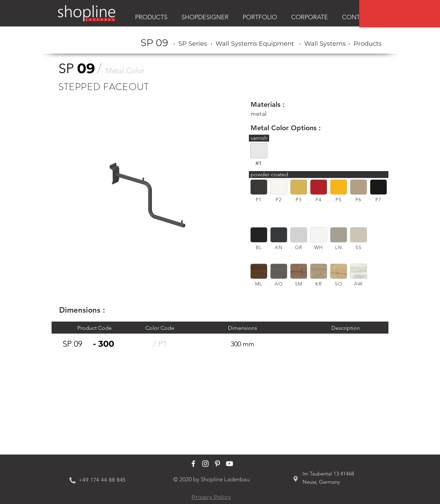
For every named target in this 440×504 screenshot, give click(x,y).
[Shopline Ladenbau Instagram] (205, 464)
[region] (400, 14)
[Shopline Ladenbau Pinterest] (217, 464)
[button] (259, 187)
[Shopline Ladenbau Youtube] (229, 464)
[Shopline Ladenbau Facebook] (193, 464)
